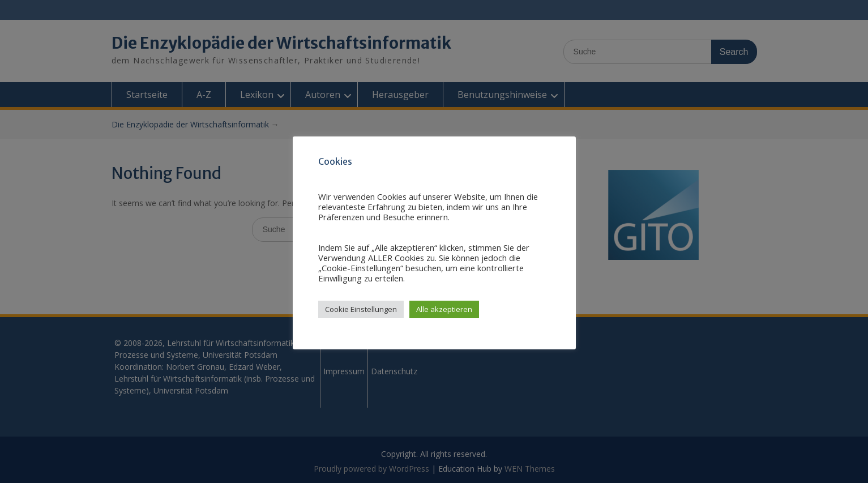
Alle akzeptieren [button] (444, 309)
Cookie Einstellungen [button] (361, 309)
